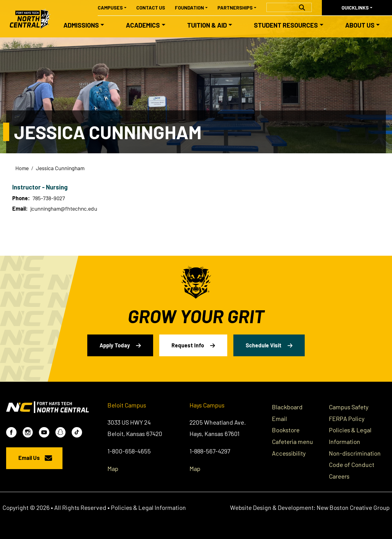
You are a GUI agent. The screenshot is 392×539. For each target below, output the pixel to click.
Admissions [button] (81, 25)
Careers (339, 476)
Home (22, 168)
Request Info (188, 345)
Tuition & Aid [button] (207, 25)
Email (279, 419)
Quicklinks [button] (355, 8)
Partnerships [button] (235, 8)
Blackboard (287, 407)
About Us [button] (360, 25)
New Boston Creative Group (353, 507)
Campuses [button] (110, 8)
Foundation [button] (189, 8)
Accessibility (289, 453)
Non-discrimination (355, 453)
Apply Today (115, 345)
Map (113, 468)
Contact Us (151, 8)
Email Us (29, 458)
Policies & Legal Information (148, 507)
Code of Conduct (352, 464)
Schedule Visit (264, 345)
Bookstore (286, 430)
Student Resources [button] (286, 25)
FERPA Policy (347, 419)
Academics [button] (143, 25)
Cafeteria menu (292, 442)
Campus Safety (349, 407)
